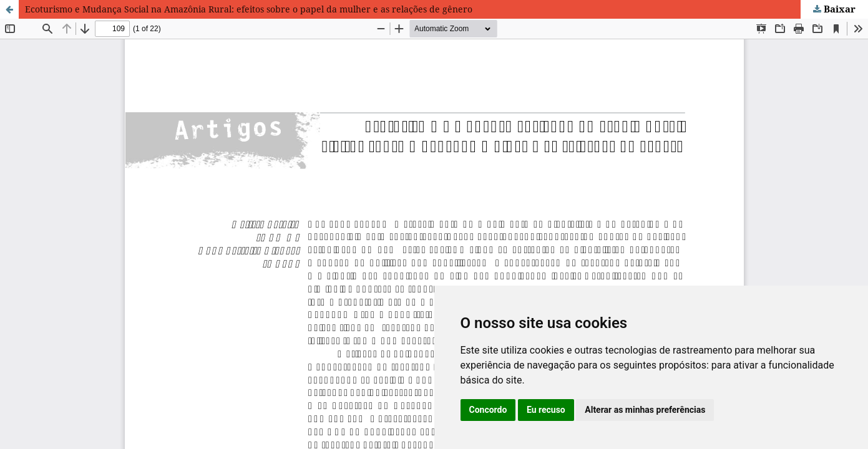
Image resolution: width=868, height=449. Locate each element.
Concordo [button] (488, 410)
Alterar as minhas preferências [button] (645, 410)
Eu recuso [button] (546, 410)
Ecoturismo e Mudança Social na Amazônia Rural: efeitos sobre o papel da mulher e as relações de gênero (249, 9)
